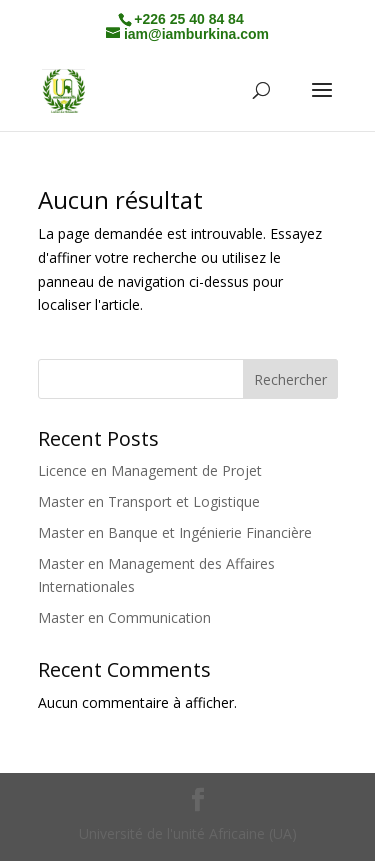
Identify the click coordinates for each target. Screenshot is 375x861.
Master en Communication (124, 617)
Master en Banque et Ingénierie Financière (175, 532)
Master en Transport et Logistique (149, 501)
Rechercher (290, 379)
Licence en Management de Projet (150, 470)
